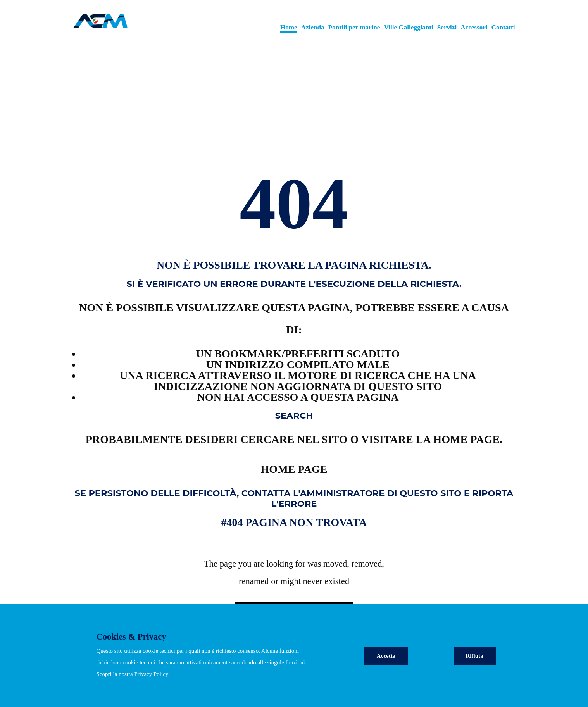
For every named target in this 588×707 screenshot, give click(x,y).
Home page (294, 469)
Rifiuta (475, 656)
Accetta (386, 656)
